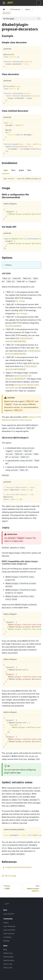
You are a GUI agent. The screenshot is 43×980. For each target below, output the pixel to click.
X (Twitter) (7, 937)
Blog (5, 949)
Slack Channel (9, 933)
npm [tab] (6, 170)
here (19, 773)
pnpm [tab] (21, 170)
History (9, 265)
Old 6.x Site (8, 964)
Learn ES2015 (9, 914)
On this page (9, 19)
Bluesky (6, 941)
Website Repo (9, 960)
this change (20, 301)
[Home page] (4, 9)
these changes (21, 313)
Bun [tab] (29, 170)
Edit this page (9, 876)
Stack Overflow (9, 930)
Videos (6, 923)
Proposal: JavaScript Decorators (19, 867)
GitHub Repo (8, 957)
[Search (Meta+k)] (39, 3)
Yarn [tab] (13, 170)
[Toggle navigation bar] (4, 3)
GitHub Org (8, 953)
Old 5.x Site (8, 968)
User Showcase (9, 926)
